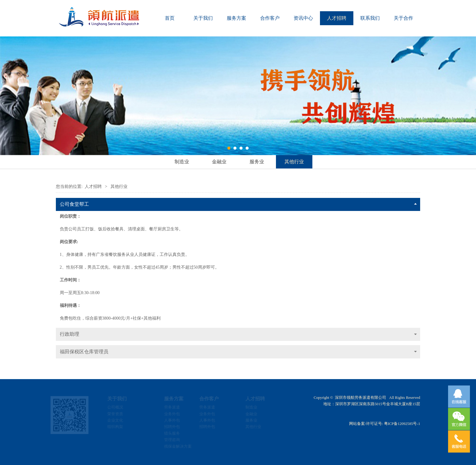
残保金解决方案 (173, 446)
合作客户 (270, 18)
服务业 (257, 162)
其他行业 (294, 162)
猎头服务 (167, 433)
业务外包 (167, 414)
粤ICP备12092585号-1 (402, 424)
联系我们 (370, 18)
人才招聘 (337, 18)
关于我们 (203, 18)
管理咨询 (167, 440)
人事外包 (167, 420)
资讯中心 (303, 18)
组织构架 (120, 427)
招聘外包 (167, 427)
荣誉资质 (120, 414)
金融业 (219, 162)
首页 (170, 18)
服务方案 (236, 18)
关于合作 (403, 18)
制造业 (182, 162)
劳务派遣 (167, 407)
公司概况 (120, 407)
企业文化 (120, 420)
